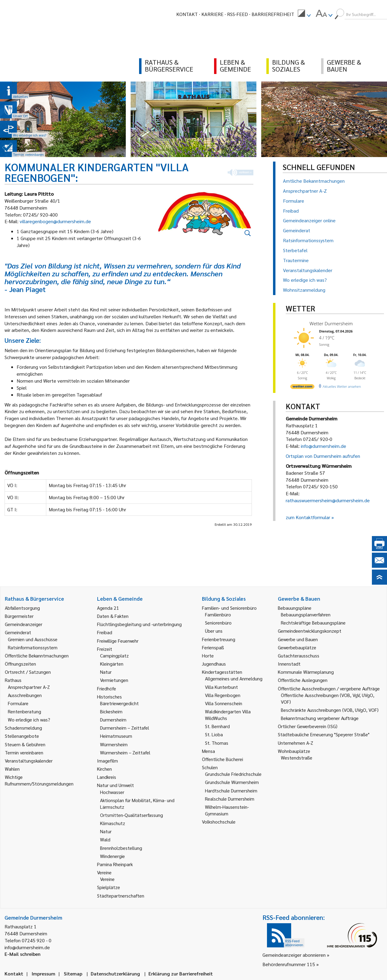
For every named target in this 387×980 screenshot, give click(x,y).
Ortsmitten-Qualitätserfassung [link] (132, 815)
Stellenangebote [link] (22, 736)
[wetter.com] (302, 388)
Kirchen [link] (104, 769)
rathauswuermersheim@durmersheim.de (328, 500)
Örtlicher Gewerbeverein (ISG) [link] (308, 726)
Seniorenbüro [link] (218, 623)
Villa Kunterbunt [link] (221, 687)
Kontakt (187, 14)
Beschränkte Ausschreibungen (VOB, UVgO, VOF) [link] (330, 710)
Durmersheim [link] (113, 720)
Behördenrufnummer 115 (289, 964)
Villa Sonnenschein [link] (224, 703)
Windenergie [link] (112, 856)
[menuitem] (304, 14)
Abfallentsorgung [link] (22, 608)
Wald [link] (105, 839)
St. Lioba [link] (214, 734)
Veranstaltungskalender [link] (29, 761)
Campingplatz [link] (114, 655)
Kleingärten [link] (112, 664)
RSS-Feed (237, 14)
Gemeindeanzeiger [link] (24, 624)
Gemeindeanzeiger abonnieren (294, 955)
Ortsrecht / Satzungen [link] (28, 672)
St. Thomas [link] (217, 743)
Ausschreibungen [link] (25, 695)
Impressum (44, 974)
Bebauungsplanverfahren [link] (306, 614)
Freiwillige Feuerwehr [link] (118, 641)
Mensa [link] (208, 751)
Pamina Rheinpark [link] (115, 864)
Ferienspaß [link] (213, 647)
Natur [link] (106, 672)
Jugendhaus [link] (214, 664)
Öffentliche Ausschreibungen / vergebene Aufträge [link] (329, 688)
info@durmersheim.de (324, 446)
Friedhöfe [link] (107, 688)
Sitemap (73, 974)
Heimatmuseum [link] (116, 736)
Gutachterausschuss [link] (299, 655)
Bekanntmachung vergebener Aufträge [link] (320, 718)
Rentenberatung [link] (24, 711)
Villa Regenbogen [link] (223, 695)
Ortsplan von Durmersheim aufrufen (323, 456)
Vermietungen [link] (114, 680)
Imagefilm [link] (107, 761)
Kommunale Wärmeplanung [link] (306, 672)
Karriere (212, 14)
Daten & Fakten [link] (113, 616)
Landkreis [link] (107, 777)
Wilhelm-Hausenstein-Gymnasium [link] (227, 810)
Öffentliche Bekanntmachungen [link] (37, 655)
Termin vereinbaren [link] (24, 752)
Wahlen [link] (12, 769)
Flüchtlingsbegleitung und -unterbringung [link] (139, 624)
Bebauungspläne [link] (295, 608)
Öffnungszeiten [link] (20, 664)
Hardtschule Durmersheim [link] (231, 790)
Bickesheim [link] (111, 711)
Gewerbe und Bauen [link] (298, 639)
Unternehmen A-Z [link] (296, 743)
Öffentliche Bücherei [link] (223, 759)
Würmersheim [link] (114, 744)
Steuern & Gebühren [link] (25, 744)
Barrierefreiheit (273, 14)
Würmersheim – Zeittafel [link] (125, 752)
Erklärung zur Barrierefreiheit (181, 974)
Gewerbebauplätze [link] (297, 647)
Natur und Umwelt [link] (115, 785)
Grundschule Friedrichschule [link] (233, 774)
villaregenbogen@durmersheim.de (55, 221)
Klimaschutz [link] (113, 823)
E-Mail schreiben (23, 954)
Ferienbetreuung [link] (219, 639)
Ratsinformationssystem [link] (33, 647)
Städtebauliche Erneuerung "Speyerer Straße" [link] (324, 734)
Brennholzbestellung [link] (121, 848)
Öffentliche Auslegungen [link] (303, 680)
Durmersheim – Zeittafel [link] (125, 728)
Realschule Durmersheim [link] (230, 799)
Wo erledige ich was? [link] (29, 720)
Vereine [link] (107, 879)
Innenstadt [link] (289, 664)
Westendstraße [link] (297, 758)
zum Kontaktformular (308, 517)
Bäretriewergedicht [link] (119, 703)
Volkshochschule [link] (219, 822)
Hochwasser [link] (112, 792)
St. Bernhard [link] (217, 726)
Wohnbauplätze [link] (294, 751)
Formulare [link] (18, 703)
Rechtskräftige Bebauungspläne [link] (313, 623)
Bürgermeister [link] (19, 616)
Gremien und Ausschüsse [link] (33, 639)
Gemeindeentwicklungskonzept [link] (310, 631)
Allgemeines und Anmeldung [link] (234, 678)
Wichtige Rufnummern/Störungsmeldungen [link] (39, 780)
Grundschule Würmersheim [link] (232, 782)
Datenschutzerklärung (115, 974)
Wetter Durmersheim (331, 323)
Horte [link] (208, 655)
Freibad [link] (105, 632)
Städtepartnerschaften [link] (121, 896)
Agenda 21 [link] (108, 608)
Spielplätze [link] (109, 887)
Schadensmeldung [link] (23, 728)
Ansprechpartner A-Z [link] (29, 687)
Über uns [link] (214, 631)
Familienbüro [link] (218, 614)
